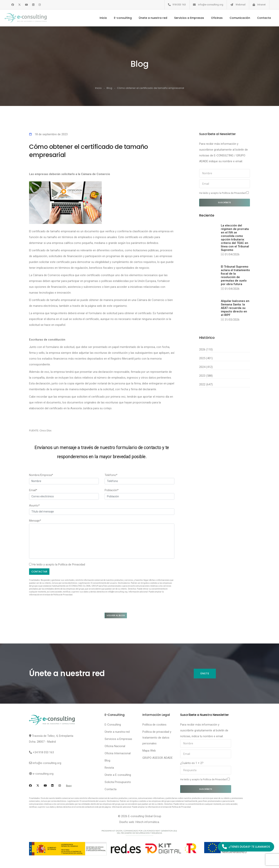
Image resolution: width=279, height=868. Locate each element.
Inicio (98, 18)
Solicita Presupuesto (118, 783)
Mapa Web (149, 752)
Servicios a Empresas (184, 18)
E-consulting (118, 18)
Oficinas (212, 18)
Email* (33, 490)
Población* (112, 490)
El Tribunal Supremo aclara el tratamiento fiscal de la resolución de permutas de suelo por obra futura (235, 276)
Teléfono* (111, 475)
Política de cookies (154, 726)
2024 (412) (206, 368)
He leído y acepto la (224, 193)
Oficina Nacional (115, 747)
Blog (109, 88)
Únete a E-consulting (118, 776)
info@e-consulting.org (211, 5)
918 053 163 (179, 5)
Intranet (261, 5)
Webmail (241, 5)
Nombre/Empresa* (41, 475)
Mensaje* (35, 520)
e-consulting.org (43, 775)
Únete (205, 675)
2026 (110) (206, 350)
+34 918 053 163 (43, 754)
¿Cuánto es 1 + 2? (192, 764)
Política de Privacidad (72, 564)
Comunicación (235, 18)
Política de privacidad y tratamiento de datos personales (157, 739)
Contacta (259, 18)
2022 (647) (206, 385)
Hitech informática (147, 823)
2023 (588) (206, 376)
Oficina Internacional (118, 754)
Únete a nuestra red (148, 18)
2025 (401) (206, 359)
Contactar (40, 571)
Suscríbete (224, 202)
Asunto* (34, 505)
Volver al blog (118, 616)
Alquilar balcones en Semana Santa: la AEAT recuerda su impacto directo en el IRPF (235, 309)
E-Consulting (113, 726)
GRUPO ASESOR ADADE (158, 759)
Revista (109, 769)
